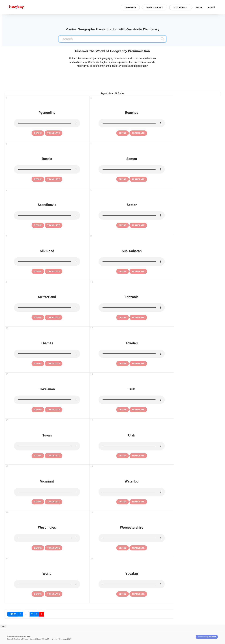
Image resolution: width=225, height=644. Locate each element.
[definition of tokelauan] (38, 410)
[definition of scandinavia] (38, 225)
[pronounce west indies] (47, 538)
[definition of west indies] (38, 548)
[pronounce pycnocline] (47, 123)
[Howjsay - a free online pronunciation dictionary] (12, 7)
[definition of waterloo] (123, 502)
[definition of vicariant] (38, 502)
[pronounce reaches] (132, 123)
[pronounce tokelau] (132, 354)
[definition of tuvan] (38, 456)
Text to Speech (181, 7)
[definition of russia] (38, 179)
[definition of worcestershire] (123, 548)
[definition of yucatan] (123, 594)
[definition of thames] (38, 364)
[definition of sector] (123, 225)
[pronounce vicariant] (47, 492)
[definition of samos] (123, 179)
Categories (130, 7)
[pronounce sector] (132, 215)
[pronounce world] (47, 584)
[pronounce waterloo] (132, 492)
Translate (54, 133)
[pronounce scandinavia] (47, 215)
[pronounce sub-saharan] (132, 262)
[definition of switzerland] (38, 317)
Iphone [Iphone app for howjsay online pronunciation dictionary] (199, 7)
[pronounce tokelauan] (47, 400)
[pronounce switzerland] (47, 308)
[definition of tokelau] (123, 364)
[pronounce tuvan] (47, 446)
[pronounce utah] (132, 446)
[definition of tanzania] (123, 317)
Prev (13, 614)
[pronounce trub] (132, 400)
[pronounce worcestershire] (132, 538)
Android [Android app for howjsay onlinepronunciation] (211, 7)
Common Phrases (155, 7)
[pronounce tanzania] (132, 308)
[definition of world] (38, 594)
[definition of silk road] (38, 271)
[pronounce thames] (47, 354)
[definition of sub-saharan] (123, 271)
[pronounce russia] (47, 169)
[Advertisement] (113, 79)
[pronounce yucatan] (132, 584)
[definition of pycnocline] (38, 133)
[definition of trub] (123, 410)
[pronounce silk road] (47, 262)
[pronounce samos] (132, 169)
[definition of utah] (123, 456)
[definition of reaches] (123, 133)
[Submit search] (162, 39)
